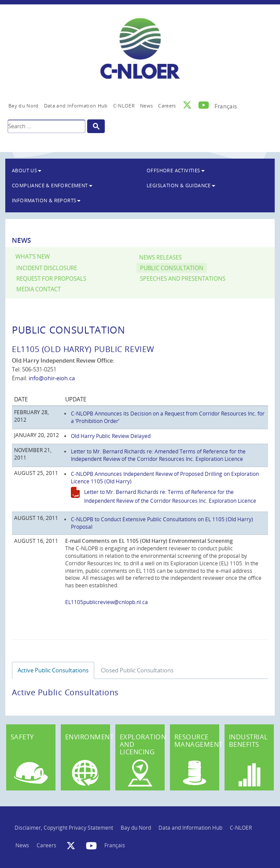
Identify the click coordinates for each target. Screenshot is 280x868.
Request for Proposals (51, 279)
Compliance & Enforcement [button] (52, 185)
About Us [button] (27, 170)
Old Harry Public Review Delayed (111, 436)
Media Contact (39, 289)
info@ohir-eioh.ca (52, 378)
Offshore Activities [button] (176, 170)
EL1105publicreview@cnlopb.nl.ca (107, 602)
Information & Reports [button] (46, 200)
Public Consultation (172, 268)
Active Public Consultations (53, 670)
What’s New (33, 257)
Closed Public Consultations (137, 670)
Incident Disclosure (47, 268)
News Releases (160, 258)
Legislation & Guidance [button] (181, 185)
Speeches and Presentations (183, 279)
